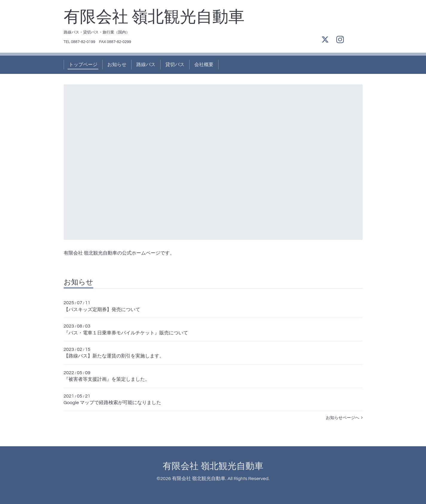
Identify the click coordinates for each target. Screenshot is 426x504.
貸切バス (175, 65)
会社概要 (204, 65)
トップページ (83, 65)
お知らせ (117, 65)
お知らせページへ (344, 418)
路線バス (146, 65)
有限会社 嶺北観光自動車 (154, 17)
